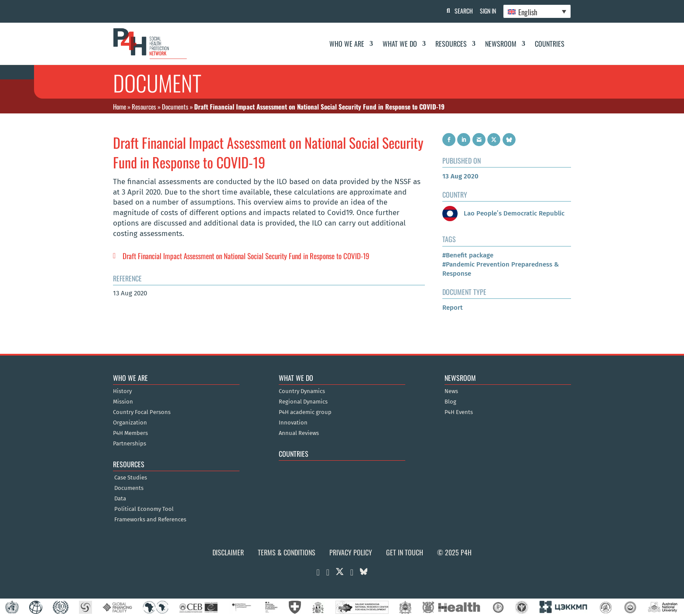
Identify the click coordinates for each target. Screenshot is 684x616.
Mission (123, 402)
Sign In (486, 11)
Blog (450, 402)
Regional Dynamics (303, 402)
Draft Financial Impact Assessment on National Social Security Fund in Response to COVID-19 (246, 256)
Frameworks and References (150, 520)
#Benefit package (468, 255)
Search (460, 11)
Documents (175, 106)
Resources (451, 44)
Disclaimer (228, 552)
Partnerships (130, 444)
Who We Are (347, 44)
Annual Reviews (299, 433)
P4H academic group (305, 412)
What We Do (400, 44)
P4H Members (130, 433)
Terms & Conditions (287, 552)
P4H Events (459, 412)
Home (120, 106)
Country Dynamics (302, 391)
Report (453, 308)
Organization (130, 423)
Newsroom (501, 44)
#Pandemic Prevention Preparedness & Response (501, 269)
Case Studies (131, 478)
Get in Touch (405, 552)
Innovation (293, 423)
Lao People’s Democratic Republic (503, 213)
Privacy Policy (351, 552)
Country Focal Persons (142, 412)
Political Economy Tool (144, 509)
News (451, 391)
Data (120, 499)
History (122, 391)
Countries (550, 44)
